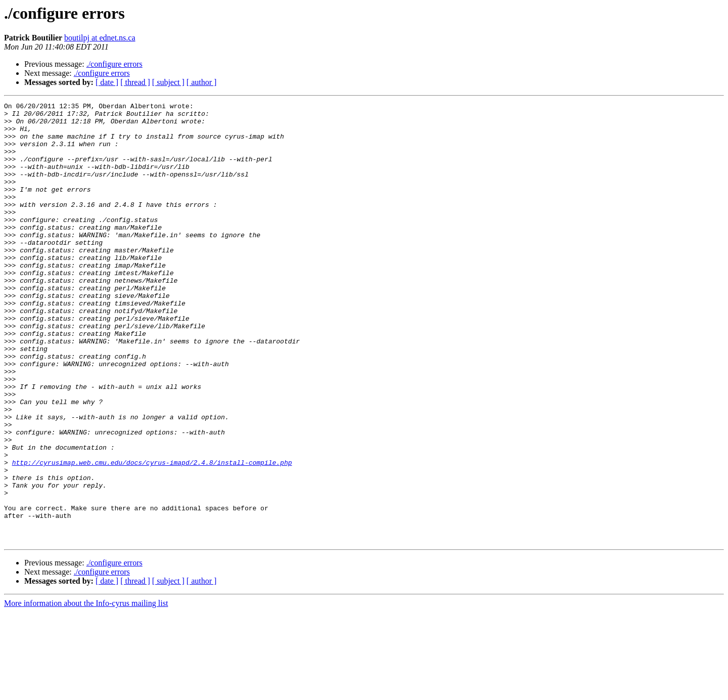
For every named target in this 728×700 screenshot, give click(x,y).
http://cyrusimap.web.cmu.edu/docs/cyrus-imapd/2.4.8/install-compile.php (152, 535)
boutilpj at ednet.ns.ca (100, 38)
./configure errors (115, 64)
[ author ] (202, 82)
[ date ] (107, 82)
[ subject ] (168, 82)
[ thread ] (135, 82)
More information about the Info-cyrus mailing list (86, 691)
